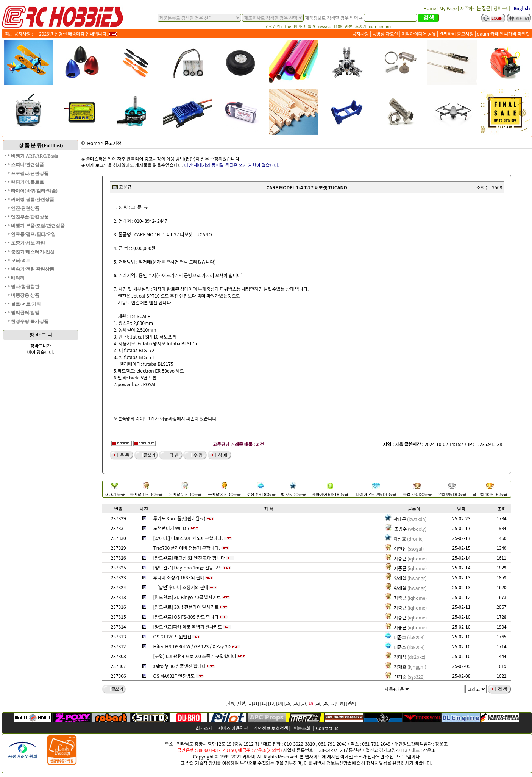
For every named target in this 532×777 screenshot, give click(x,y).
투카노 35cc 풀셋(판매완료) (179, 518)
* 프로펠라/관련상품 (28, 173)
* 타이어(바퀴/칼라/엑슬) (33, 191)
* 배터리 (16, 278)
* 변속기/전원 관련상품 (31, 269)
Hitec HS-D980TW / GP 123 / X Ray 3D (192, 646)
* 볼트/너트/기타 (24, 304)
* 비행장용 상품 (23, 295)
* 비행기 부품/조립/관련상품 (36, 226)
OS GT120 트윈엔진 (172, 636)
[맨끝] (351, 703)
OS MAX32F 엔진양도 (174, 676)
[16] (296, 703)
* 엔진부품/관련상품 (28, 217)
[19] (318, 703)
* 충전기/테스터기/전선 (31, 252)
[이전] (242, 703)
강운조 (441, 743)
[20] (326, 703)
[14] (280, 703)
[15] (288, 703)
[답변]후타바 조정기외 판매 (183, 587)
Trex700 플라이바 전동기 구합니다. (187, 548)
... (249, 703)
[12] (263, 703)
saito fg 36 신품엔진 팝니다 (180, 666)
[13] (272, 703)
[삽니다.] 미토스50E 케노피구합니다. (188, 538)
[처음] (230, 703)
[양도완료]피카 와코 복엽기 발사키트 (188, 626)
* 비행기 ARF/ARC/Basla (33, 156)
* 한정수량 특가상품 (28, 321)
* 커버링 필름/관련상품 (31, 200)
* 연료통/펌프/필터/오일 (32, 234)
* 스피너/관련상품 (26, 165)
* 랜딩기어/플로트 (26, 182)
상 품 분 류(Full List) (41, 145)
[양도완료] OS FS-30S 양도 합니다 (186, 617)
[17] (304, 703)
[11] (255, 703)
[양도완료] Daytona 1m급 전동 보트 (188, 567)
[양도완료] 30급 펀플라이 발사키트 (186, 607)
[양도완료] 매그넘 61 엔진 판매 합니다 (189, 558)
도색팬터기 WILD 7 (172, 528)
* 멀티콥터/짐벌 (23, 313)
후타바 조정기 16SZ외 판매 (179, 577)
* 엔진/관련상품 (23, 208)
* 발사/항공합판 (23, 287)
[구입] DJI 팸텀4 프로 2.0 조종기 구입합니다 (195, 656)
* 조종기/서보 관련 (26, 243)
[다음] (340, 703)
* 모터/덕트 (19, 261)
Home (91, 143)
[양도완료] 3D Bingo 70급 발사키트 (187, 597)
